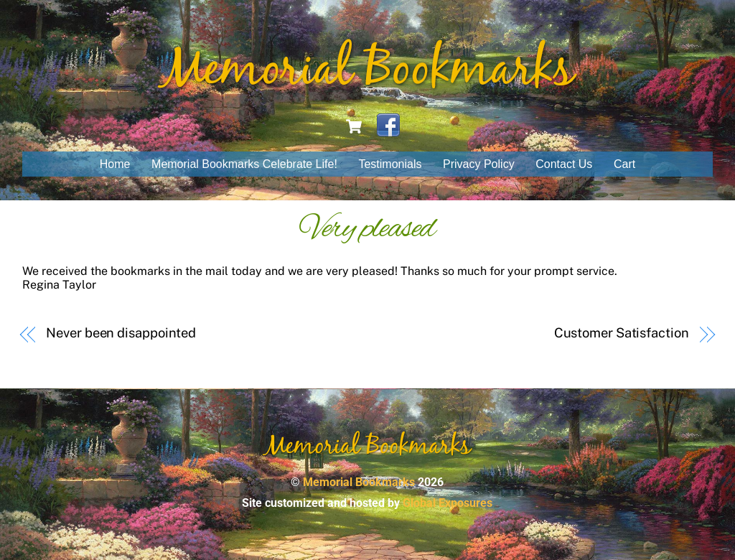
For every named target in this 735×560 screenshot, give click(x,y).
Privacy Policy (479, 164)
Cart (624, 164)
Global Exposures (448, 503)
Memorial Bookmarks (359, 482)
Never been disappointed (121, 333)
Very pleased (367, 229)
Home (115, 164)
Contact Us (564, 164)
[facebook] (388, 125)
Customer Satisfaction (622, 333)
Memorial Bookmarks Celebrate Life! (244, 164)
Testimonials (390, 164)
